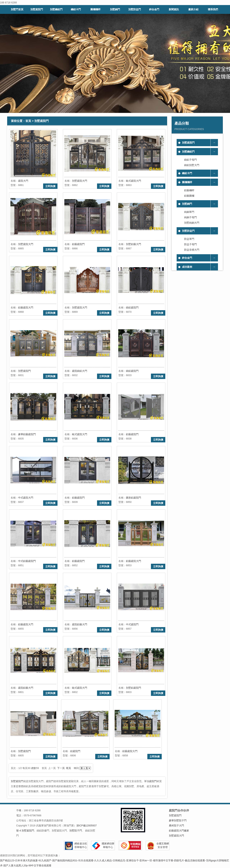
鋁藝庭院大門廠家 (179, 831)
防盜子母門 (190, 244)
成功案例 (187, 267)
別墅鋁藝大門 (134, 244)
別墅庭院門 (37, 9)
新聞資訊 (174, 9)
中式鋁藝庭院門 (27, 561)
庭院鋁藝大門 (80, 624)
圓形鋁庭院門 (134, 498)
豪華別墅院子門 (178, 820)
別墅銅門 (115, 9)
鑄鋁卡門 (76, 9)
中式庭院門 (132, 624)
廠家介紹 (193, 9)
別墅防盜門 (135, 9)
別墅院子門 (76, 831)
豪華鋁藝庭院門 (27, 434)
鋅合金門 (154, 9)
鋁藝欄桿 (189, 190)
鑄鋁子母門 (190, 160)
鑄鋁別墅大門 (192, 165)
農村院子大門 (176, 826)
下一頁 (61, 768)
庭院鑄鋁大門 (80, 371)
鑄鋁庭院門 (132, 308)
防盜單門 (189, 239)
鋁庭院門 (75, 751)
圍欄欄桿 (95, 9)
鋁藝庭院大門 (26, 308)
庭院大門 (23, 181)
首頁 (28, 121)
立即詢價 (50, 186)
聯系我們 (213, 9)
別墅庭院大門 (80, 181)
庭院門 (153, 781)
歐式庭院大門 (134, 181)
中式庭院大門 (26, 498)
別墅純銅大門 (192, 223)
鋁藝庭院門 (78, 244)
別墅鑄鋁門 (56, 9)
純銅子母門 (190, 217)
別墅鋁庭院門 (134, 688)
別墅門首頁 (17, 9)
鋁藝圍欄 (189, 196)
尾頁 (68, 768)
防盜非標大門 (192, 250)
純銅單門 (189, 212)
